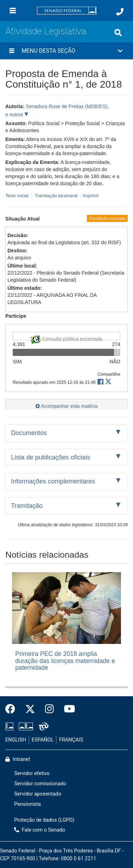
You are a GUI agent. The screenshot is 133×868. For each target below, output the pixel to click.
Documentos (29, 433)
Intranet (18, 759)
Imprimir (91, 196)
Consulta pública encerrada (66, 338)
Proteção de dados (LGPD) (44, 820)
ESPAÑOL (43, 740)
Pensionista (27, 804)
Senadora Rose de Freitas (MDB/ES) (67, 106)
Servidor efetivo (32, 773)
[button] (66, 51)
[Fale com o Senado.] (120, 12)
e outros (15, 115)
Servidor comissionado (40, 784)
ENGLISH (16, 740)
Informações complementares (53, 481)
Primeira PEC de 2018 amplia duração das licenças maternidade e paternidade (65, 661)
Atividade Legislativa (46, 31)
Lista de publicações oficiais (51, 457)
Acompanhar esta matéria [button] (66, 406)
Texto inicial (18, 196)
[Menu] (13, 11)
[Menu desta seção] (12, 51)
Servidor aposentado (38, 794)
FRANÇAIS (71, 740)
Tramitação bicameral (56, 196)
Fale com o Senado (40, 830)
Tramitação (27, 506)
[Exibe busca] (118, 33)
